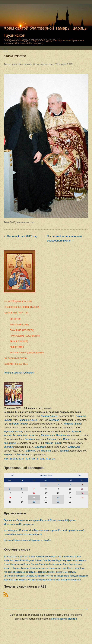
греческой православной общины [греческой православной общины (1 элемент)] (20, 572)
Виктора (8, 447)
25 (82, 497)
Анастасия (29, 435)
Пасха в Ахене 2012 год (20, 236)
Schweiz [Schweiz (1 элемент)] (39, 560)
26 (10, 502)
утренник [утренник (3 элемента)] (65, 580)
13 (22, 493)
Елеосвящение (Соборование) (27, 353)
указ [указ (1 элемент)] (58, 580)
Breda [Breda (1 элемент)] (52, 557)
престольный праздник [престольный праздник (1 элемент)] (15, 580)
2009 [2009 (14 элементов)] (6, 557)
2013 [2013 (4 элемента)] (22, 557)
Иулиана (76, 432)
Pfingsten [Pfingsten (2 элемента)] (30, 560)
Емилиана (24, 420)
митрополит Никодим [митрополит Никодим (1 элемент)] (14, 576)
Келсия (8, 435)
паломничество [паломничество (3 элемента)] (45, 576)
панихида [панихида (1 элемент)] (58, 576)
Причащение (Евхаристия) (25, 336)
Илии (66, 439)
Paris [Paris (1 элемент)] (22, 560)
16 (58, 493)
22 (46, 497)
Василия (64, 451)
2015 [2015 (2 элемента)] (27, 557)
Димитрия (40, 447)
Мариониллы (63, 435)
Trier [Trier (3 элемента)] (45, 560)
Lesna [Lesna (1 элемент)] (17, 560)
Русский (8, 373)
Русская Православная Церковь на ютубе (27, 540)
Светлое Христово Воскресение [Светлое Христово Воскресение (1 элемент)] (46, 564)
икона (54, 416)
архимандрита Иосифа (64, 619)
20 (22, 497)
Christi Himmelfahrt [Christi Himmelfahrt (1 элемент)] (64, 557)
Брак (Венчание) (19, 341)
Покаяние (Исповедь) (22, 330)
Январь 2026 (46, 476)
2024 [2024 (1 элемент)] (33, 557)
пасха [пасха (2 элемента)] (66, 576)
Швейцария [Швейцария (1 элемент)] (36, 568)
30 (58, 502)
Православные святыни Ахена (22, 307)
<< (12, 475)
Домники (81, 416)
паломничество (25, 222)
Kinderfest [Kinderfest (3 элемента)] (9, 560)
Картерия (9, 432)
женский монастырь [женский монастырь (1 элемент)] (66, 572)
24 (70, 497)
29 (46, 502)
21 (34, 497)
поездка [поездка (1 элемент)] (74, 576)
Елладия (52, 439)
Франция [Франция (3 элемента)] (25, 568)
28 (34, 502)
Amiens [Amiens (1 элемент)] (39, 557)
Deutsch (18, 373)
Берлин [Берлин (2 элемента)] (52, 560)
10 (70, 489)
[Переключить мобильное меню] (6, 50)
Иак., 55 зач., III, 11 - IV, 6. (17, 459)
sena (14, 64)
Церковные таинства (16, 313)
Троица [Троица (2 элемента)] (17, 568)
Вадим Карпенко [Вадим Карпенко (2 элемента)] (64, 560)
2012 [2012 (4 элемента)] (17, 557)
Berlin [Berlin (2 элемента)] (46, 557)
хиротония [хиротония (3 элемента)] (75, 580)
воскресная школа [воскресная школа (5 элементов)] (51, 568)
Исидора (68, 424)
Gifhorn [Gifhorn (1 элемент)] (77, 557)
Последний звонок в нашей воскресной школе (64, 238)
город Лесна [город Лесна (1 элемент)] (67, 568)
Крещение (15, 319)
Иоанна (8, 454)
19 (10, 497)
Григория (54, 420)
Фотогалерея (40, 64)
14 (34, 493)
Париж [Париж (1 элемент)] (27, 564)
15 (46, 493)
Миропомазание (19, 325)
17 (70, 493)
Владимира (74, 447)
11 (82, 489)
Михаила (46, 451)
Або (6, 443)
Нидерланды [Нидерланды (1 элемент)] (17, 564)
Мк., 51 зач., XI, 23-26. (43, 459)
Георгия (45, 416)
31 (70, 502)
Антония (17, 435)
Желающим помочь (16, 358)
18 (82, 493)
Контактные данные (16, 364)
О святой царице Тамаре (18, 302)
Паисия (49, 443)
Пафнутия (30, 451)
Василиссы (47, 435)
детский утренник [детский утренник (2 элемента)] (46, 572)
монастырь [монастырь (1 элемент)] (31, 576)
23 (58, 497)
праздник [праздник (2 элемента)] (83, 576)
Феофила (30, 439)
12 (10, 493)
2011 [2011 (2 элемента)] (11, 557)
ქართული (28, 373)
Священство (17, 347)
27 (22, 502)
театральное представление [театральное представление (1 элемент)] (41, 580)
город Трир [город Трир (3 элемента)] (79, 568)
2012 (13, 222)
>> (80, 475)
